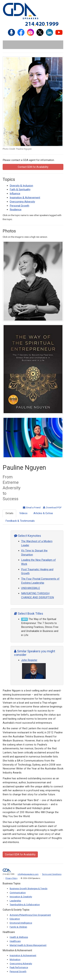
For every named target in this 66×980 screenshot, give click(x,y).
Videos (23, 513)
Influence (15, 193)
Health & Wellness (19, 937)
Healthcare (15, 941)
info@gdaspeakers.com (28, 874)
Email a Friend (32, 507)
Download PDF (52, 507)
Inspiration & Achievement (25, 198)
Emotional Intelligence (21, 923)
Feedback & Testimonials (20, 521)
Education (15, 919)
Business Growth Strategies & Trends (29, 889)
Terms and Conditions (52, 874)
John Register (29, 660)
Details (9, 513)
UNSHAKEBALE (31, 588)
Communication (18, 893)
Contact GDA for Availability (33, 167)
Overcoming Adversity (22, 202)
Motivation (15, 959)
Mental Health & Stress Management (28, 945)
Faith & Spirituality (20, 189)
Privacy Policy (11, 878)
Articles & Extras (43, 513)
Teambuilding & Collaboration (25, 905)
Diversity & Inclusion (21, 186)
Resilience (16, 210)
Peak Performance (19, 967)
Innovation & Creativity (21, 897)
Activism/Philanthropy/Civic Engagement (30, 915)
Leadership (15, 901)
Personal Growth (19, 206)
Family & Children (18, 927)
